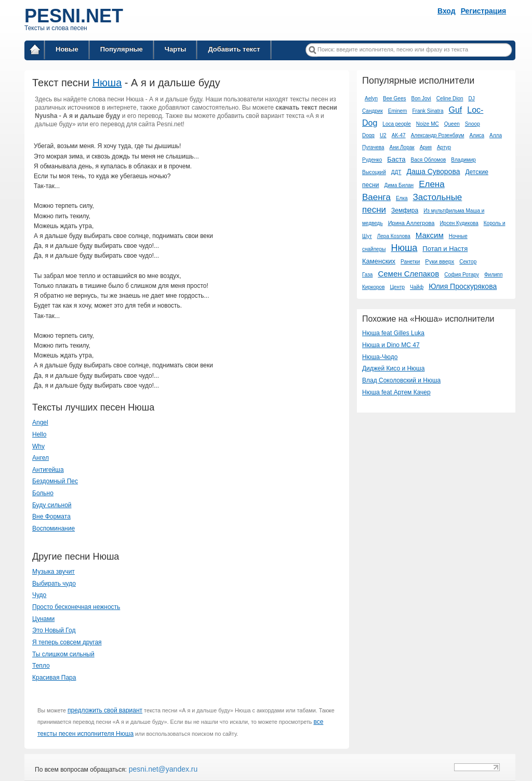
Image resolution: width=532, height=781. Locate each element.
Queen (452, 124)
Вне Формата (51, 517)
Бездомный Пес (55, 481)
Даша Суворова (433, 171)
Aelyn (371, 98)
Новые (67, 49)
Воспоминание (54, 528)
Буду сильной (52, 505)
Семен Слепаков (408, 274)
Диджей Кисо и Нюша (393, 368)
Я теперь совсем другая (67, 642)
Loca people (397, 124)
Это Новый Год (54, 630)
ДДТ (396, 172)
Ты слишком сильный (63, 654)
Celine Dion (450, 98)
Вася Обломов (429, 160)
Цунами (43, 619)
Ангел (41, 458)
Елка (402, 198)
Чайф (417, 287)
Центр (397, 287)
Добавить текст (234, 49)
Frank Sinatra (428, 111)
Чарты (176, 49)
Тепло (41, 666)
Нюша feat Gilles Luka (393, 333)
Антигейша (48, 470)
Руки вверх (440, 261)
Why (38, 446)
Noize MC (428, 124)
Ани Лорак (402, 147)
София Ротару (462, 275)
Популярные (122, 49)
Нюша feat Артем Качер (396, 392)
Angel (40, 422)
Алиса (477, 135)
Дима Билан (399, 185)
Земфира (405, 210)
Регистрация (484, 11)
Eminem (398, 111)
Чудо (39, 595)
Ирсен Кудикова (459, 223)
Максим (430, 235)
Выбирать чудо (54, 584)
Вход (447, 11)
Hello (39, 434)
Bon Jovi (421, 98)
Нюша (107, 83)
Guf (455, 110)
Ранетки (410, 262)
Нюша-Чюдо (380, 357)
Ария (426, 147)
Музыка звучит (54, 572)
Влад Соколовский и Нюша (401, 380)
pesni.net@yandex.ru (162, 769)
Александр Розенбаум (438, 135)
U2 (383, 135)
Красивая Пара (54, 678)
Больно (43, 493)
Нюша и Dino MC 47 (391, 345)
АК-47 (399, 135)
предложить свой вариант (105, 710)
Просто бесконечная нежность (76, 607)
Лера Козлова (394, 236)
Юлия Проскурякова (463, 286)
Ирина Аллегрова (411, 223)
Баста (396, 159)
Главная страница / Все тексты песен (35, 51)
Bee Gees (394, 98)
